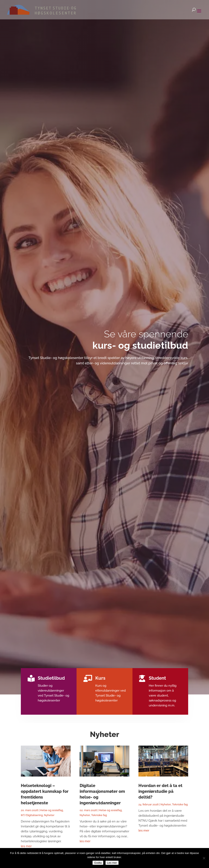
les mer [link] (26, 846)
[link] (36, 9)
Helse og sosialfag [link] (51, 810)
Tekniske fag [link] (99, 815)
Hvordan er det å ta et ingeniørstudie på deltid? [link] (160, 791)
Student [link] (156, 678)
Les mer (112, 863)
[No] (204, 858)
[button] (199, 14)
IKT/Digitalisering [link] (32, 815)
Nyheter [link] (49, 815)
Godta (98, 863)
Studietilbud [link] (53, 678)
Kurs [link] (100, 678)
